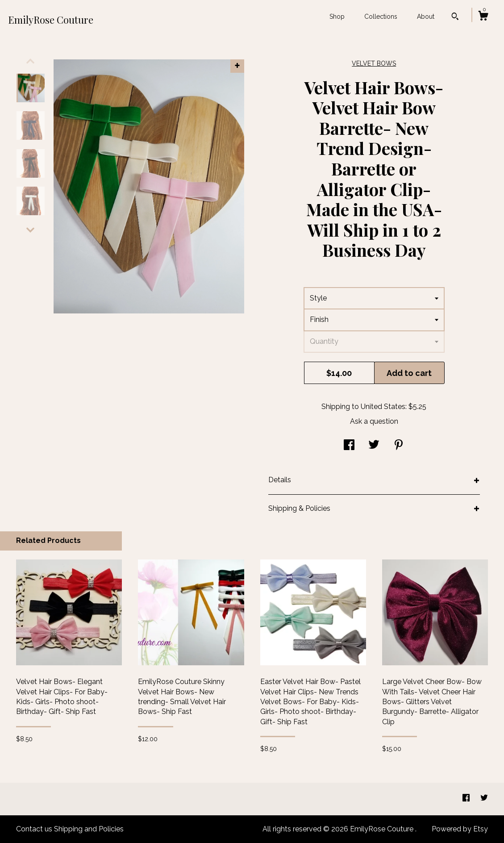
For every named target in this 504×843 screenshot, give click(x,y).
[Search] (455, 17)
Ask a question (374, 421)
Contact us (34, 829)
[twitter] (484, 799)
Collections (381, 17)
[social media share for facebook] (349, 446)
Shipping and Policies (89, 829)
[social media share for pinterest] (399, 446)
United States (383, 407)
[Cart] (483, 17)
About (426, 17)
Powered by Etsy (460, 829)
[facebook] (467, 799)
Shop (337, 17)
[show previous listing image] (30, 61)
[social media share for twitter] (374, 446)
